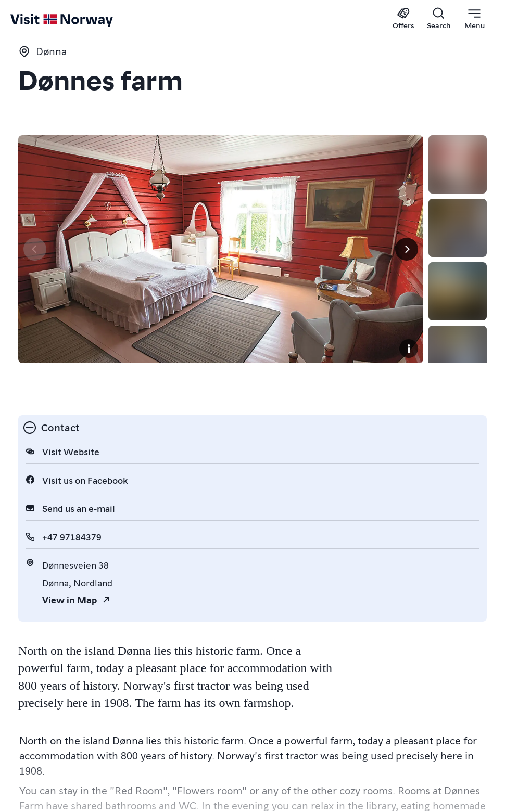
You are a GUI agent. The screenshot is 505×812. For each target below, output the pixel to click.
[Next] (470, 267)
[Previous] (35, 267)
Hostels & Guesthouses (75, 751)
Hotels (153, 751)
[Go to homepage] (30, 19)
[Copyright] (472, 384)
